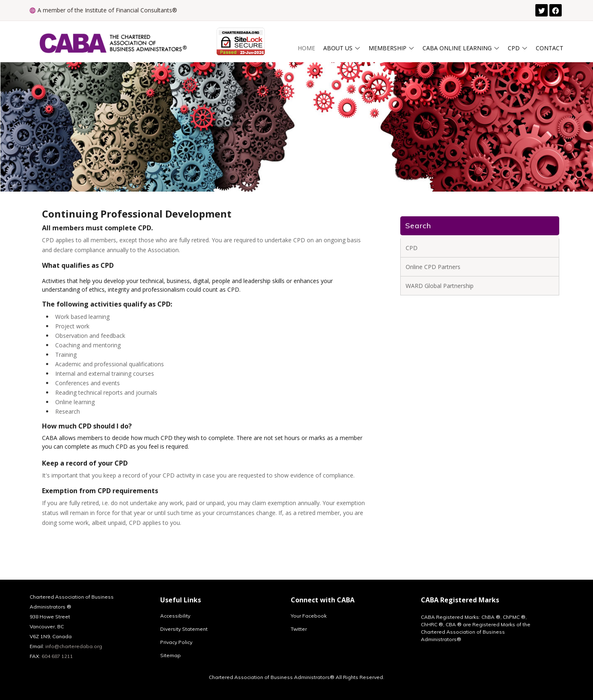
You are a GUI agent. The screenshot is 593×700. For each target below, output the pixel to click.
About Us (342, 48)
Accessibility (175, 616)
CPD (518, 48)
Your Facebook (309, 616)
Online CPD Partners (433, 267)
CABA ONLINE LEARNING (461, 48)
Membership (391, 48)
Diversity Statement (184, 629)
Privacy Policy (176, 642)
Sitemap (170, 656)
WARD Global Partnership (440, 286)
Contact (550, 48)
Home (306, 48)
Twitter (299, 629)
